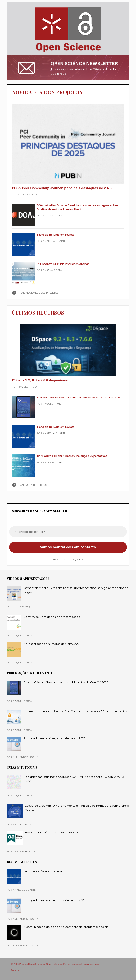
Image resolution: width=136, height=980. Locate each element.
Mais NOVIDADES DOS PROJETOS (39, 293)
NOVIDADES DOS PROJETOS (47, 92)
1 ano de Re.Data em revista (56, 235)
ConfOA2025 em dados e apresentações (52, 617)
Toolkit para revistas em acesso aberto (51, 832)
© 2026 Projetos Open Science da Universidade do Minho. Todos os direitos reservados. (56, 964)
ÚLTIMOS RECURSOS (38, 313)
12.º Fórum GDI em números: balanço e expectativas (72, 456)
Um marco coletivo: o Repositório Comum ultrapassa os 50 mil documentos (76, 711)
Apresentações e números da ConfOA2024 (53, 644)
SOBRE (15, 970)
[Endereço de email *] (68, 532)
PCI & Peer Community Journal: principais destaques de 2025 (62, 188)
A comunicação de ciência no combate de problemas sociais (66, 927)
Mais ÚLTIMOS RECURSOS (35, 485)
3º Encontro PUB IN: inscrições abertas (63, 264)
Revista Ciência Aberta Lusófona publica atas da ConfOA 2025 (79, 398)
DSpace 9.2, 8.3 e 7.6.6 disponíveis (40, 380)
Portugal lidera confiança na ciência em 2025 (54, 738)
